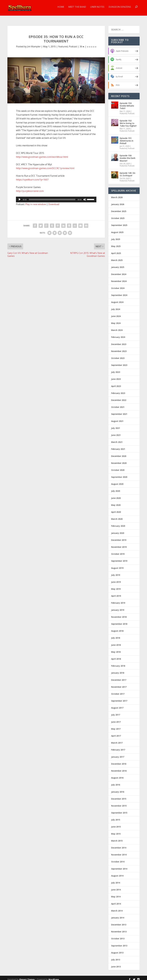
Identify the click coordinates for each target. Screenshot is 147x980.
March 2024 (117, 328)
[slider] (52, 197)
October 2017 (118, 691)
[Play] (20, 197)
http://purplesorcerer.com (30, 188)
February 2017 (118, 747)
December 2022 (119, 398)
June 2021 (116, 432)
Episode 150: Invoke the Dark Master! (128, 155)
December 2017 (119, 677)
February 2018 (118, 663)
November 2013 (119, 929)
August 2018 (117, 628)
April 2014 (116, 901)
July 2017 (116, 712)
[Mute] (85, 197)
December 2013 (119, 922)
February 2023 (118, 391)
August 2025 (117, 230)
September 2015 (119, 810)
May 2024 (116, 321)
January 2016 (118, 789)
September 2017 (119, 698)
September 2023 (119, 363)
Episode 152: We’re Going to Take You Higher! (128, 121)
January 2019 (118, 607)
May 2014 (116, 894)
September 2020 (119, 474)
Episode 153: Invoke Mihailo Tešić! (127, 103)
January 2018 (118, 670)
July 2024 (116, 307)
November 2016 (119, 768)
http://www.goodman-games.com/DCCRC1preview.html (45, 166)
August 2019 (117, 565)
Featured (63, 44)
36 (82, 44)
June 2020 (116, 495)
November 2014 (119, 852)
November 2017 (119, 684)
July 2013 (116, 957)
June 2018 (116, 642)
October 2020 (118, 467)
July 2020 (116, 488)
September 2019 (119, 558)
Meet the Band (77, 9)
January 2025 (118, 265)
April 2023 (116, 384)
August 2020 (117, 481)
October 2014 (118, 859)
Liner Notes (97, 9)
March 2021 (117, 439)
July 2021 (116, 426)
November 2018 (119, 614)
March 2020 (117, 516)
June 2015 (116, 824)
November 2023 (119, 349)
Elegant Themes (27, 977)
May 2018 (116, 649)
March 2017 (117, 740)
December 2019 (119, 537)
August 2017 (117, 705)
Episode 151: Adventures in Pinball (127, 138)
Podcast (73, 44)
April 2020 (116, 509)
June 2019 (116, 579)
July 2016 (116, 782)
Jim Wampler (34, 44)
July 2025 (116, 237)
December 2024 (119, 272)
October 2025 (118, 216)
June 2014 (116, 887)
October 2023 (118, 356)
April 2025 (116, 251)
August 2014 (117, 873)
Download (54, 202)
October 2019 (118, 551)
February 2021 (118, 446)
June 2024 (116, 314)
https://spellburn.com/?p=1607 (32, 177)
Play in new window (36, 202)
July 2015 (116, 817)
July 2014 (116, 880)
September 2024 (119, 293)
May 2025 (116, 244)
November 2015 (119, 803)
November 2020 (119, 460)
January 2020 (118, 530)
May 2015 (116, 831)
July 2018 (116, 635)
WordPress (54, 977)
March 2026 (117, 195)
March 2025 (117, 258)
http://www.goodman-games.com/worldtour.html (42, 154)
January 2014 (118, 915)
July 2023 (116, 369)
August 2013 (117, 950)
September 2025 (119, 223)
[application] (56, 197)
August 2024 (117, 300)
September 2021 (119, 411)
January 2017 (118, 754)
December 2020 (119, 453)
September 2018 (119, 621)
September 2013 (119, 943)
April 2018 (116, 656)
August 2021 (117, 419)
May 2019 (116, 586)
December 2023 (119, 341)
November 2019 (119, 544)
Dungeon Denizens (120, 9)
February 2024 (118, 335)
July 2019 (116, 572)
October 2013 (118, 936)
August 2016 (117, 775)
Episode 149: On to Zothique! (128, 172)
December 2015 (119, 796)
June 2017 (116, 719)
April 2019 (116, 593)
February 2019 (118, 600)
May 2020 (116, 502)
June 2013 (116, 964)
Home (61, 9)
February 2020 (118, 523)
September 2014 (119, 866)
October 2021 (118, 404)
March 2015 (117, 838)
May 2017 (116, 726)
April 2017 (116, 733)
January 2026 (118, 202)
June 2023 (116, 376)
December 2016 (119, 761)
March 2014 (117, 908)
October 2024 (118, 286)
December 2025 (119, 209)
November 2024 (119, 279)
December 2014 (119, 845)
